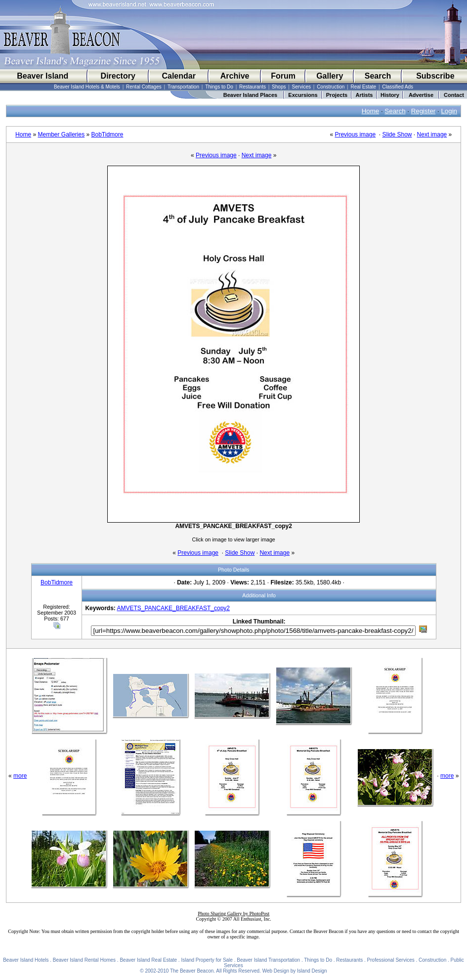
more (20, 776)
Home (371, 111)
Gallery (330, 76)
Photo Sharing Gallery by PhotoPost (233, 913)
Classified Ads (398, 87)
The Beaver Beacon (192, 971)
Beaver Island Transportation (268, 960)
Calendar (178, 76)
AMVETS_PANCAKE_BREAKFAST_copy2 (173, 608)
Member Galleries (61, 134)
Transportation (183, 87)
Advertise (421, 95)
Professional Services (391, 960)
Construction (331, 87)
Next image (432, 134)
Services (301, 87)
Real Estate (363, 87)
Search (378, 76)
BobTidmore (107, 134)
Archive (235, 76)
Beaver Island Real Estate (148, 960)
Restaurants (253, 87)
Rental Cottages (144, 87)
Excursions (303, 95)
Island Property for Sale (207, 960)
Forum (283, 76)
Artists (364, 95)
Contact (454, 95)
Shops (279, 87)
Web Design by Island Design (295, 971)
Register (424, 111)
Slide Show (397, 134)
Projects (337, 95)
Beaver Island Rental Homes (84, 960)
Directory (118, 76)
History (390, 95)
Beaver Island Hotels (26, 960)
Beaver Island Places (250, 95)
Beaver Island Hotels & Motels (87, 87)
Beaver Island (42, 76)
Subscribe (435, 76)
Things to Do (219, 87)
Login (449, 111)
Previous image (355, 134)
